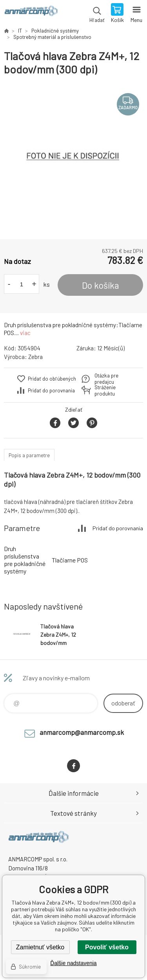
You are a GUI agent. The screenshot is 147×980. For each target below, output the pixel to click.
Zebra (35, 357)
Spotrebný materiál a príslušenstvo (52, 37)
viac (25, 333)
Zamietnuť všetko (40, 947)
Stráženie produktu (105, 390)
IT (20, 31)
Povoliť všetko (107, 947)
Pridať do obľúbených (52, 379)
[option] (73, 158)
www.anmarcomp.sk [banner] (31, 14)
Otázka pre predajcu (106, 379)
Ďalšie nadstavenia (73, 963)
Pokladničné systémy (55, 31)
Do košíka (101, 285)
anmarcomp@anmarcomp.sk (82, 732)
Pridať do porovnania (51, 390)
